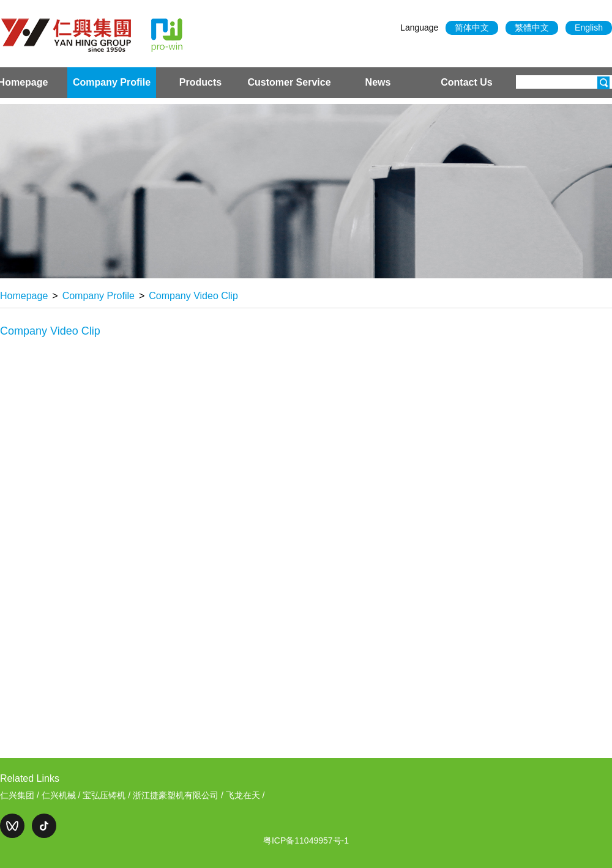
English (589, 28)
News (378, 82)
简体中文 (472, 28)
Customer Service (289, 82)
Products (200, 82)
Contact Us (466, 82)
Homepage (24, 296)
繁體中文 (532, 28)
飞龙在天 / (245, 795)
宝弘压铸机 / (108, 795)
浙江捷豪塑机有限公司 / (179, 795)
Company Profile (112, 82)
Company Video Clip (193, 296)
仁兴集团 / (21, 795)
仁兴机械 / (62, 795)
